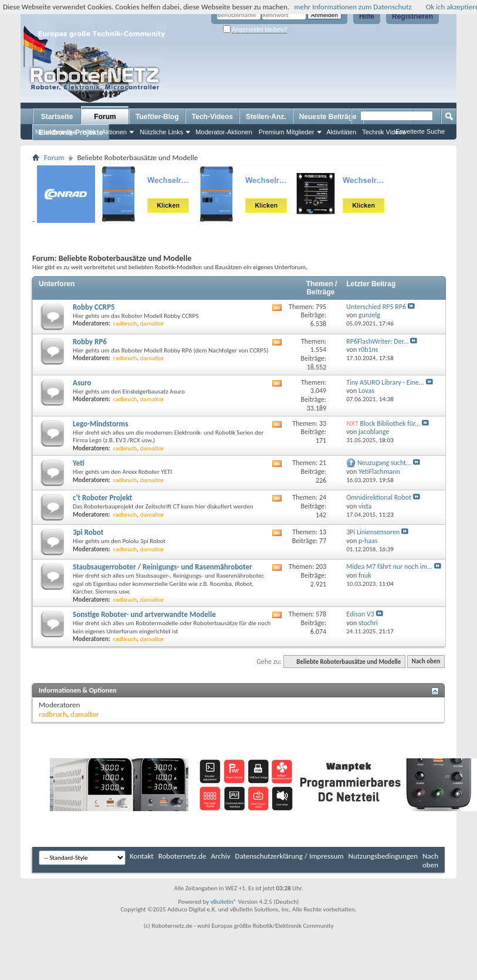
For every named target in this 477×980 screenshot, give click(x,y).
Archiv (221, 856)
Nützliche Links (161, 132)
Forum (105, 117)
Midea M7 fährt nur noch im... (389, 567)
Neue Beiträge (56, 132)
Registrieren (412, 16)
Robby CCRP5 (94, 307)
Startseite (57, 117)
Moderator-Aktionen (224, 132)
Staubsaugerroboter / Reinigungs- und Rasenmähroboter (163, 567)
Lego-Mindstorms (100, 424)
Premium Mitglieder (287, 132)
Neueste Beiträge (328, 117)
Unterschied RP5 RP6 (376, 307)
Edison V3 (360, 614)
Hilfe (367, 16)
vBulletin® (224, 902)
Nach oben (426, 662)
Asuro (82, 383)
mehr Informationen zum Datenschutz (353, 7)
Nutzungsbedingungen (383, 856)
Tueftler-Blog (157, 117)
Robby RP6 (90, 342)
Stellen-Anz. (266, 117)
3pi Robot (88, 532)
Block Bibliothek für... (390, 423)
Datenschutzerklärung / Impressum (290, 856)
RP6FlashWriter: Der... (377, 341)
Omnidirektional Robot (379, 497)
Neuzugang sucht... (384, 463)
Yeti (79, 463)
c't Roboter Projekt (102, 498)
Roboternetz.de (182, 856)
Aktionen (114, 132)
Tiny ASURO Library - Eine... (385, 382)
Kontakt (142, 856)
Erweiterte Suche (420, 131)
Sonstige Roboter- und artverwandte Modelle (144, 614)
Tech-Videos (212, 117)
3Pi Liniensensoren (373, 532)
